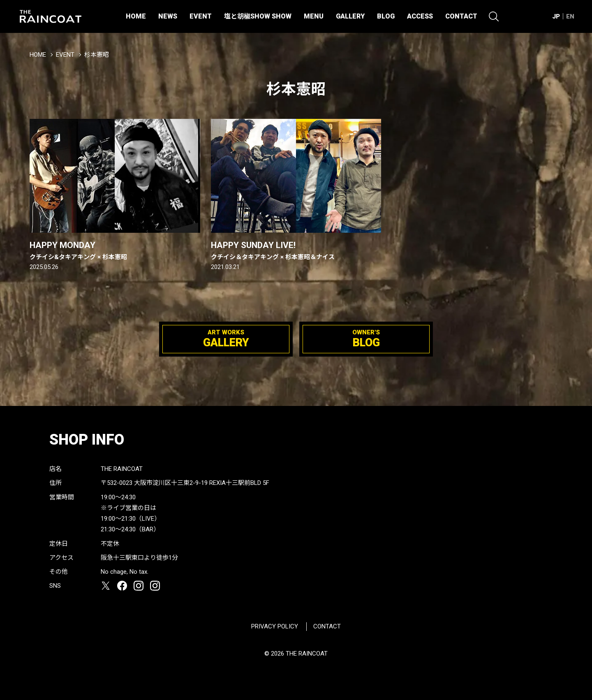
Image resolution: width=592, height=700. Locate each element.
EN (570, 16)
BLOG (386, 16)
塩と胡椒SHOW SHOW (258, 16)
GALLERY (350, 16)
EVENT (201, 16)
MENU (314, 16)
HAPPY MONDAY (115, 251)
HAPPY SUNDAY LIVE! (296, 251)
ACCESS (420, 16)
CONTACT (461, 16)
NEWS (168, 16)
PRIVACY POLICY (275, 626)
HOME (136, 16)
